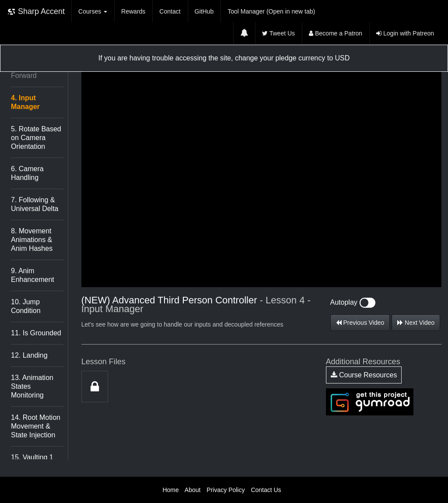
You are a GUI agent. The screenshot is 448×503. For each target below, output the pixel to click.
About (193, 490)
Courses (93, 11)
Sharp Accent (36, 12)
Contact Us (266, 490)
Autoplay (353, 302)
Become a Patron (336, 33)
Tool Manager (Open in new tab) (271, 11)
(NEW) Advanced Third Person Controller (169, 300)
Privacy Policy (226, 490)
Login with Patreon (405, 33)
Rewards (133, 11)
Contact (170, 11)
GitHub (204, 11)
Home (170, 490)
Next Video (416, 323)
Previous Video (360, 323)
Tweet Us (278, 33)
